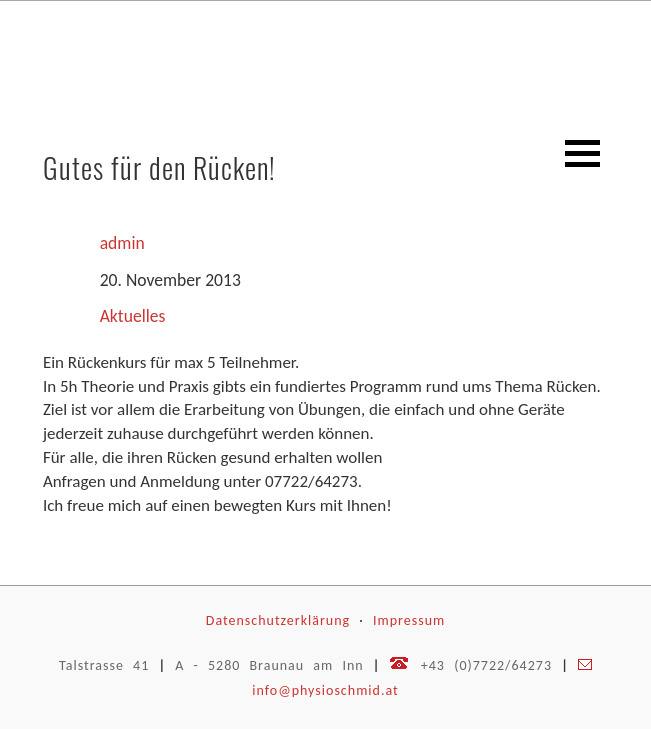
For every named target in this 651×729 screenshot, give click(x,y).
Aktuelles (133, 316)
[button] (582, 153)
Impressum (409, 620)
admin (122, 243)
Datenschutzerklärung (278, 620)
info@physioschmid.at (325, 690)
